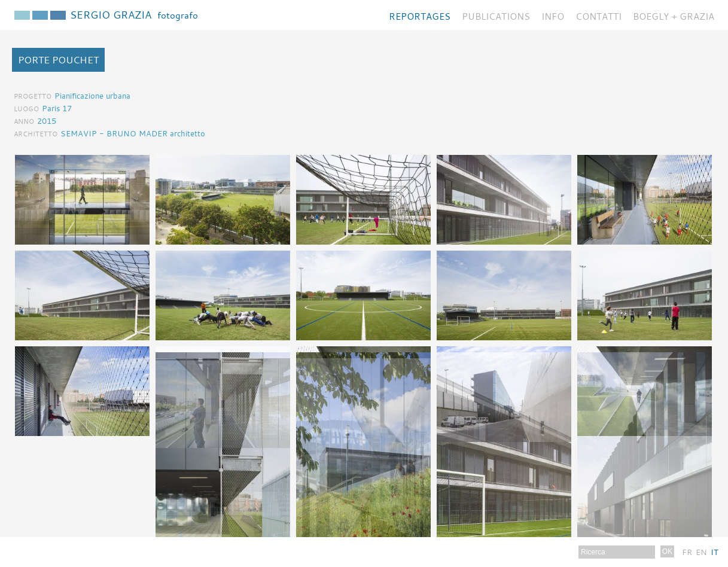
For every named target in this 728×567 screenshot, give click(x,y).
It (715, 552)
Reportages (420, 16)
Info (553, 16)
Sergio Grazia (134, 15)
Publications (496, 16)
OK (667, 551)
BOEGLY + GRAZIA (674, 16)
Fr (687, 552)
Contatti (598, 16)
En (701, 552)
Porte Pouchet (58, 60)
